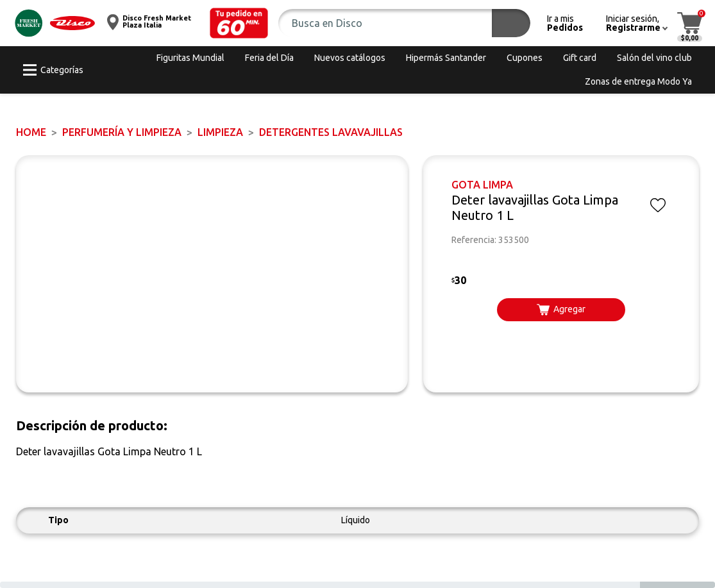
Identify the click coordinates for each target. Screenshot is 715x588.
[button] (239, 23)
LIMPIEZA (220, 132)
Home (31, 132)
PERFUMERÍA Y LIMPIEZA (122, 132)
